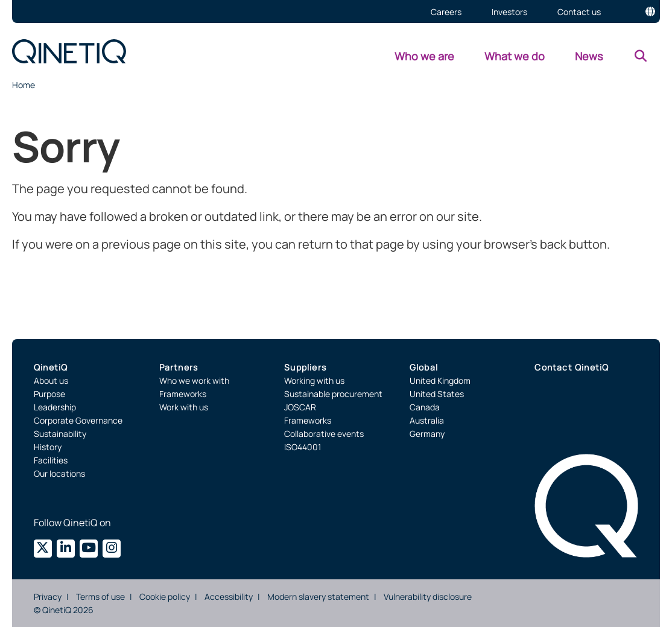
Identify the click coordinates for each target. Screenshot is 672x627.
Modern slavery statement (318, 597)
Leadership (55, 407)
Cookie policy (165, 597)
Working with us (314, 380)
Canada (425, 407)
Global (424, 367)
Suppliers (305, 367)
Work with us (184, 407)
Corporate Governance (78, 420)
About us (51, 380)
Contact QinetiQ (572, 367)
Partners (179, 367)
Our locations (59, 473)
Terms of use (100, 597)
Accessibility (229, 597)
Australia (427, 420)
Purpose (49, 394)
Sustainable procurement (333, 394)
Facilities (51, 460)
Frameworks (183, 394)
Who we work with (194, 380)
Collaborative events (324, 434)
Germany (427, 434)
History (48, 447)
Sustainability (60, 434)
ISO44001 (303, 447)
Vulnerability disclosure (428, 597)
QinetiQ (51, 367)
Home (24, 85)
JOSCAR (300, 407)
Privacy (48, 597)
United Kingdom (440, 380)
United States (437, 394)
